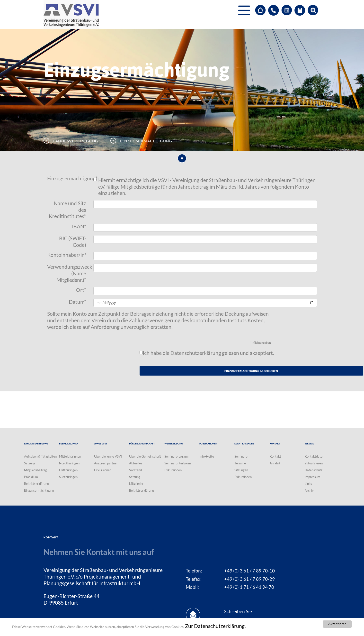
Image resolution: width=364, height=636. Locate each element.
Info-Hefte (207, 456)
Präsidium (31, 477)
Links (308, 484)
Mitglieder (136, 484)
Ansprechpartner (106, 463)
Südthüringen (68, 477)
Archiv (309, 490)
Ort (81, 290)
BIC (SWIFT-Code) (73, 242)
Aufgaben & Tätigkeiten (40, 456)
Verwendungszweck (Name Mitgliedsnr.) (68, 273)
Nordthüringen (69, 463)
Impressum (312, 477)
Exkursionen (103, 470)
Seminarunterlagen (178, 463)
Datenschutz (314, 470)
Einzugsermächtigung (68, 178)
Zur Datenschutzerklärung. (215, 626)
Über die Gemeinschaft (145, 456)
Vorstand (135, 470)
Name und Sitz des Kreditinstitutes (67, 210)
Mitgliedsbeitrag (36, 470)
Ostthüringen (68, 470)
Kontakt (275, 456)
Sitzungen (241, 470)
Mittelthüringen (70, 456)
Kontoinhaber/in (67, 255)
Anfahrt (275, 463)
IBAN (79, 226)
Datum (77, 302)
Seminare (241, 456)
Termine (240, 463)
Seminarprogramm (177, 456)
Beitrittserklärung (36, 484)
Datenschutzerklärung (196, 353)
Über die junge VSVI (108, 456)
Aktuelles (136, 463)
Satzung (30, 463)
